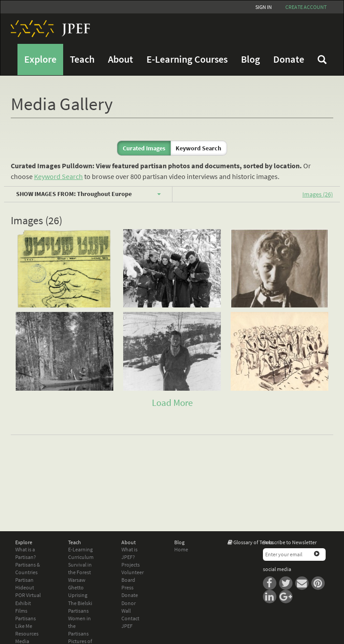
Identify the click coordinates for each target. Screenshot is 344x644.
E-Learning (80, 549)
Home (181, 549)
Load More (172, 403)
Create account (306, 7)
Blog (250, 59)
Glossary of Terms (253, 542)
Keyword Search (198, 148)
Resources (27, 633)
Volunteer (133, 572)
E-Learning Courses (187, 59)
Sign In (264, 7)
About (120, 59)
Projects (131, 565)
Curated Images (144, 148)
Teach (82, 59)
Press (127, 587)
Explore (40, 59)
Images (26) (318, 194)
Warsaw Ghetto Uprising (78, 587)
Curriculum (81, 557)
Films (21, 611)
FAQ (322, 60)
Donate (289, 59)
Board (128, 580)
